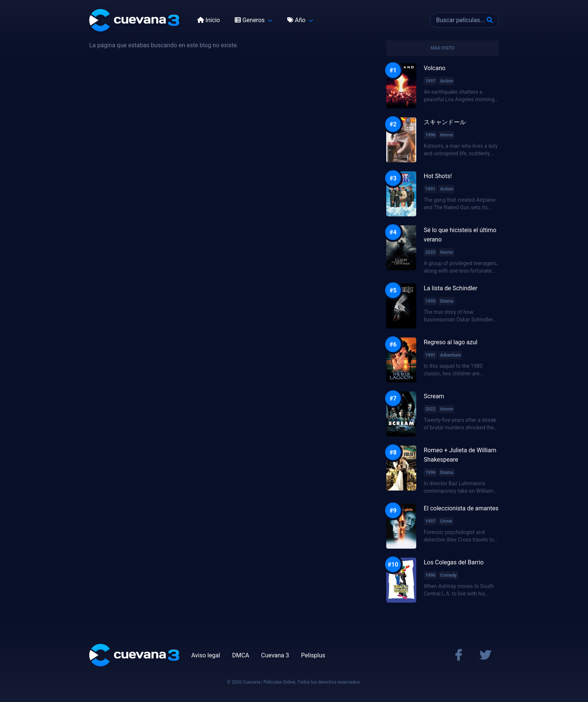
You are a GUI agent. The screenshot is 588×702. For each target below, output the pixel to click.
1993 (430, 301)
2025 (430, 252)
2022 (430, 409)
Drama (446, 301)
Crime (446, 521)
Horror (446, 135)
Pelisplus (313, 655)
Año (297, 20)
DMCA (241, 655)
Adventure (450, 355)
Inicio (208, 20)
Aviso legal (206, 655)
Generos (250, 20)
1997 (430, 81)
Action (446, 81)
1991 (430, 189)
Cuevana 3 (275, 655)
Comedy (448, 575)
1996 (430, 135)
